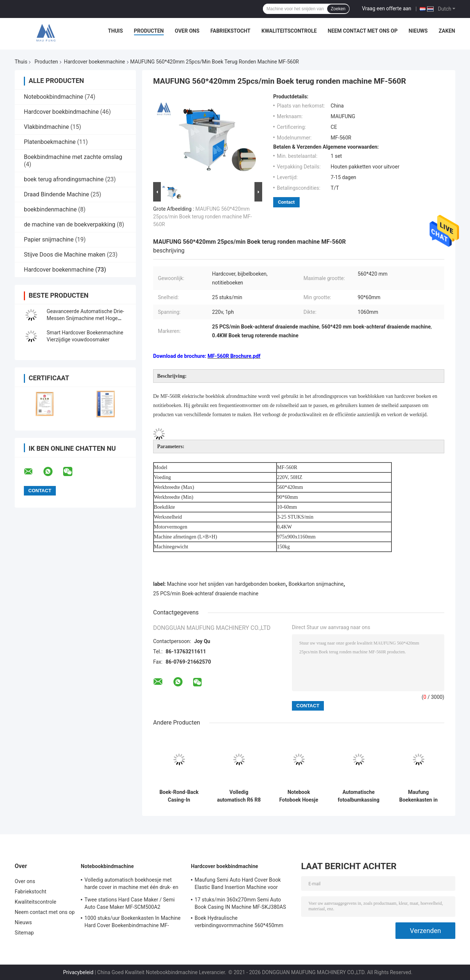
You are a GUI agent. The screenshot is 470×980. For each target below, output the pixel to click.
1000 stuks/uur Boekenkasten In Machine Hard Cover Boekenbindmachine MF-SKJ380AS (133, 923)
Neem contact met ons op (363, 31)
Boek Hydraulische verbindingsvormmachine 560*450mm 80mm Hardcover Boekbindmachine (239, 923)
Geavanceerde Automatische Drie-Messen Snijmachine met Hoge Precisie (85, 318)
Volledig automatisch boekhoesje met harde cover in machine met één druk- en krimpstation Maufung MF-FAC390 (131, 885)
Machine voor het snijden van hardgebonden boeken (226, 584)
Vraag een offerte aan (387, 8)
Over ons (187, 31)
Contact (286, 202)
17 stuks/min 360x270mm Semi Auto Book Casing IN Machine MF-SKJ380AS (240, 903)
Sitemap (24, 933)
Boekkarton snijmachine (316, 584)
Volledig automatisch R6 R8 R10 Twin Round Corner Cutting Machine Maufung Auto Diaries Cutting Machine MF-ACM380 (239, 796)
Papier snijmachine (49, 239)
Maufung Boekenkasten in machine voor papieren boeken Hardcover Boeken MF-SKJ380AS (419, 796)
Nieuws (418, 31)
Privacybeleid (78, 972)
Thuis (115, 31)
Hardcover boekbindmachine (61, 112)
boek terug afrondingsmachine (64, 179)
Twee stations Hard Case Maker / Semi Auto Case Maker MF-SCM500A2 (130, 903)
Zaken (447, 31)
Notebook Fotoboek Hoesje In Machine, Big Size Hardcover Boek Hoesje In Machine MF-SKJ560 (299, 796)
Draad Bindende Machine (57, 194)
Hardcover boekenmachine (95, 62)
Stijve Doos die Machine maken (65, 255)
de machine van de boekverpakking (70, 224)
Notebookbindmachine (53, 97)
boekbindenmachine (50, 209)
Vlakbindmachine (46, 127)
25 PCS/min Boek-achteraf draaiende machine (206, 594)
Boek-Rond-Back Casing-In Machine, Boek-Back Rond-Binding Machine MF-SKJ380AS (179, 796)
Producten (149, 31)
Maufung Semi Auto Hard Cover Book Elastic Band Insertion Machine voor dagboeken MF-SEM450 (238, 885)
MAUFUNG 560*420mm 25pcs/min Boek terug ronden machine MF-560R (203, 217)
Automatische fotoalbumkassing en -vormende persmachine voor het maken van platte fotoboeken (359, 796)
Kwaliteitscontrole (289, 31)
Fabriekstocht (230, 31)
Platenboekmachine (50, 142)
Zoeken (338, 9)
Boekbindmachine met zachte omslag (73, 157)
